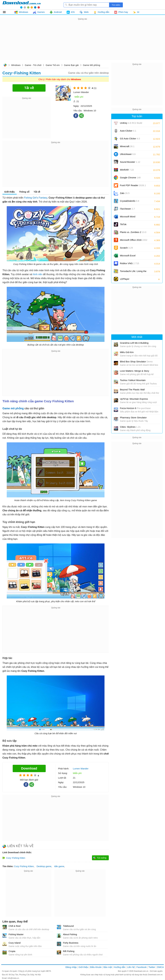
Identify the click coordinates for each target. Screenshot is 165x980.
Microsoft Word (131, 218)
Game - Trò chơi (33, 65)
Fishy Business (71, 943)
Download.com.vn (5, 65)
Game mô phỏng (13, 408)
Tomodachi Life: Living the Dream (133, 272)
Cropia (12, 951)
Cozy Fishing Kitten (24, 866)
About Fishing (70, 934)
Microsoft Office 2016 (134, 241)
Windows (16, 65)
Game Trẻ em (53, 65)
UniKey (131, 124)
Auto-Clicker (128, 131)
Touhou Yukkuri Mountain (133, 380)
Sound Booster (130, 162)
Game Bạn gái (71, 65)
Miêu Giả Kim (127, 352)
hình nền (37, 274)
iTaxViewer (127, 209)
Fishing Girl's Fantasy (36, 198)
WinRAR (127, 170)
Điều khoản (96, 967)
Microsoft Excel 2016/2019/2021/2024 (131, 257)
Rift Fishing (69, 951)
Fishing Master (16, 934)
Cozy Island (15, 943)
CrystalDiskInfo (130, 201)
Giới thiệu (10, 192)
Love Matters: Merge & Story (135, 371)
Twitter (152, 967)
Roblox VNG (129, 263)
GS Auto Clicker (130, 139)
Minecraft (127, 146)
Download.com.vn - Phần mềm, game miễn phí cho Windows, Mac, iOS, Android (22, 5)
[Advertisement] (82, 42)
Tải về (37, 192)
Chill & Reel (15, 926)
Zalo (125, 193)
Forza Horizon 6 (135, 408)
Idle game (59, 866)
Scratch (126, 248)
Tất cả (6, 12)
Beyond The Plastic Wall (132, 390)
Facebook (142, 967)
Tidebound (68, 926)
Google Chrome (130, 178)
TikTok (123, 224)
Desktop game (44, 866)
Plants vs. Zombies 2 (133, 232)
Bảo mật (108, 967)
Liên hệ (131, 967)
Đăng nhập (71, 967)
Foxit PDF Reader (133, 185)
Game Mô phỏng (92, 65)
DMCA (160, 967)
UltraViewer (128, 154)
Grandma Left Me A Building (134, 343)
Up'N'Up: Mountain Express (134, 399)
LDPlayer (125, 279)
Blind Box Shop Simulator (136, 362)
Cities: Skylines (130, 427)
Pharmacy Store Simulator (133, 417)
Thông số (24, 192)
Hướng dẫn (120, 967)
